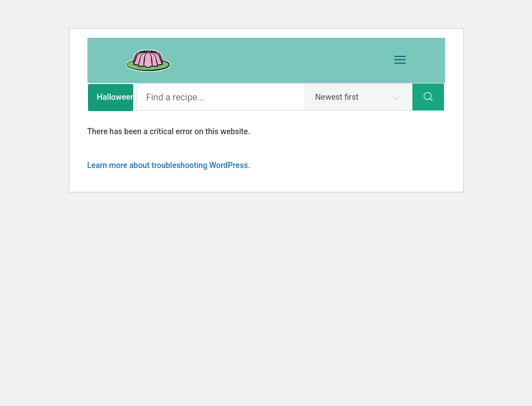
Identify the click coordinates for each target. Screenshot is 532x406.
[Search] (428, 97)
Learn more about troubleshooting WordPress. (169, 165)
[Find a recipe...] (275, 97)
